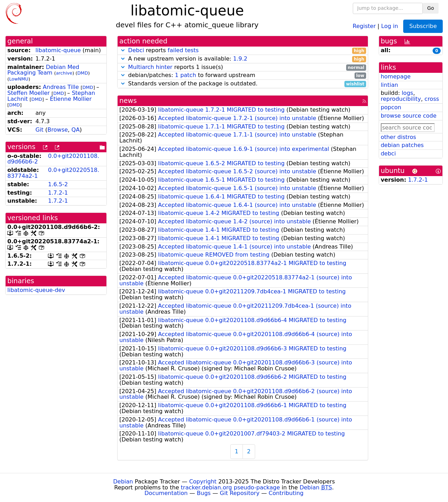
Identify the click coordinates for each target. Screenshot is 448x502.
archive (64, 73)
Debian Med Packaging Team (43, 70)
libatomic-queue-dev (36, 290)
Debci (136, 50)
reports (243, 51)
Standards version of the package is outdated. (243, 84)
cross (432, 99)
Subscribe (423, 26)
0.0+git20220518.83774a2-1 (53, 173)
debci (388, 154)
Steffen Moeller (29, 93)
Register (364, 26)
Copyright (203, 482)
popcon (391, 107)
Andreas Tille (61, 87)
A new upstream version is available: (243, 59)
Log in (390, 26)
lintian (390, 85)
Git (39, 130)
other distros (398, 137)
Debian (123, 482)
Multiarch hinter (150, 67)
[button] (123, 50)
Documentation (166, 493)
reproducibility (401, 99)
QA (76, 130)
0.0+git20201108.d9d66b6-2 (53, 159)
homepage (396, 76)
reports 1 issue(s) (243, 67)
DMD (83, 73)
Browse (58, 130)
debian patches (402, 145)
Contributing (286, 493)
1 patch (185, 75)
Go (431, 8)
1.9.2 (240, 59)
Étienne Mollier (71, 99)
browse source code (409, 116)
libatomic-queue (58, 50)
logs (408, 93)
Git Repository (240, 493)
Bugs (204, 493)
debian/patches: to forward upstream (243, 75)
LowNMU (19, 79)
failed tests (183, 50)
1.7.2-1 (58, 193)
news (128, 101)
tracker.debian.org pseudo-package (230, 487)
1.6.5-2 (58, 184)
